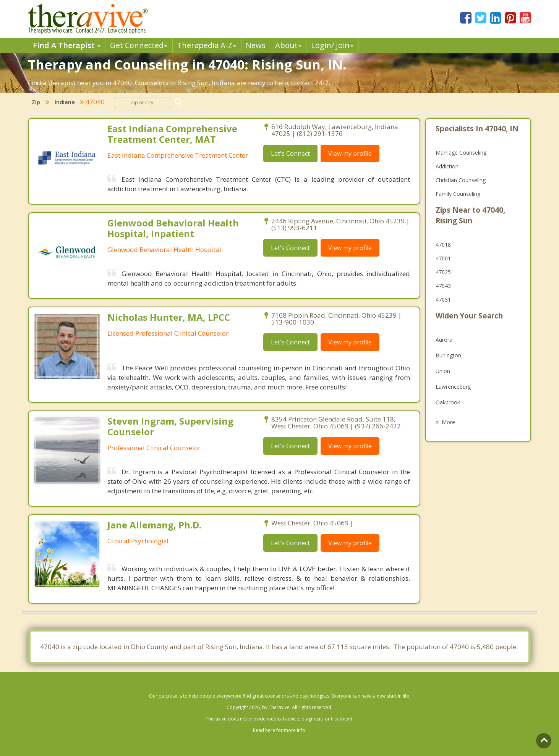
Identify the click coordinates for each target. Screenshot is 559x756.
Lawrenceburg (453, 387)
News (256, 45)
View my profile (350, 153)
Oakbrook (448, 402)
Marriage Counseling (461, 153)
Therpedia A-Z (207, 45)
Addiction (447, 166)
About (288, 45)
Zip (36, 102)
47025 (443, 272)
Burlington (448, 355)
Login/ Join (332, 45)
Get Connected (139, 45)
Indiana (65, 102)
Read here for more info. (280, 730)
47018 (443, 245)
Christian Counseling (461, 180)
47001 (443, 258)
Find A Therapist (67, 45)
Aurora (444, 340)
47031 (443, 300)
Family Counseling (458, 194)
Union (443, 371)
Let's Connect (290, 153)
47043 (443, 286)
